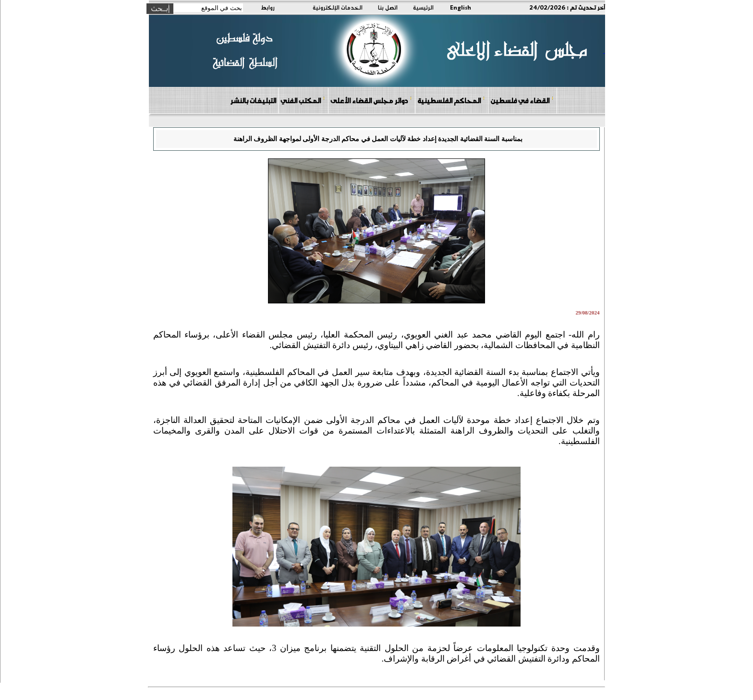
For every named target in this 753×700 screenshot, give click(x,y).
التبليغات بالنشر (253, 100)
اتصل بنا (388, 7)
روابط (268, 7)
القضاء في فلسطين (522, 100)
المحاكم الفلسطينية (451, 100)
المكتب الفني (303, 100)
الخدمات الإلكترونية (338, 7)
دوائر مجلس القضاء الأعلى (371, 100)
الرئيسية (423, 7)
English (461, 7)
